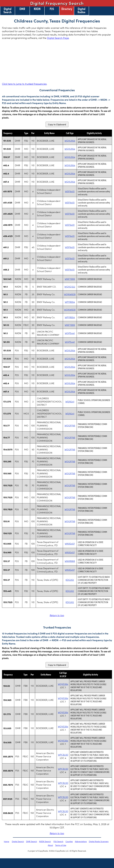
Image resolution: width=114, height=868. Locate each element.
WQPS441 (70, 333)
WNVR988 (70, 561)
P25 (52, 9)
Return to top (57, 615)
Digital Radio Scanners (99, 841)
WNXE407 (70, 544)
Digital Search (8, 10)
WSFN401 (70, 191)
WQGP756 (70, 425)
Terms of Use (61, 845)
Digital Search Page (58, 38)
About (50, 845)
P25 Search (58, 841)
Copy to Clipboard (57, 124)
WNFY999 (70, 279)
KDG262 (70, 580)
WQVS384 (63, 684)
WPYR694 (70, 302)
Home (7, 841)
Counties (69, 841)
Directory (67, 9)
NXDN (37, 9)
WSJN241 (70, 402)
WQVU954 (70, 141)
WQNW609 (70, 294)
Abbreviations (81, 841)
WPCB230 (63, 755)
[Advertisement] (57, 61)
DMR (22, 9)
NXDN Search (45, 841)
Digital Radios (81, 10)
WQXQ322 (70, 287)
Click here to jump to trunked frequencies (24, 84)
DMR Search (32, 841)
